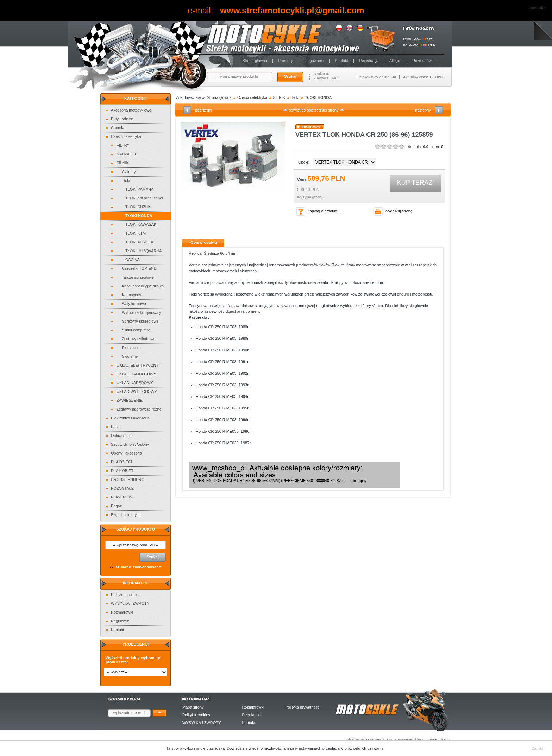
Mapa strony (193, 707)
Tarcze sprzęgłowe (138, 277)
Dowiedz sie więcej (244, 748)
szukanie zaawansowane (327, 76)
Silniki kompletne (136, 330)
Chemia (118, 128)
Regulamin (120, 621)
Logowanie (315, 61)
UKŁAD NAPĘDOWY (135, 383)
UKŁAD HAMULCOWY (136, 374)
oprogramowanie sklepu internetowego (417, 739)
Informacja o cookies (363, 739)
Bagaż (116, 506)
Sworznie (130, 356)
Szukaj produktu (135, 529)
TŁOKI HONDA (139, 216)
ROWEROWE (123, 497)
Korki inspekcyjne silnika (143, 286)
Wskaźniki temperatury (141, 312)
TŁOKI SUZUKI (139, 207)
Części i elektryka (126, 136)
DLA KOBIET (122, 471)
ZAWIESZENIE (130, 400)
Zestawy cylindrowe (139, 339)
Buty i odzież (122, 119)
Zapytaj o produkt (322, 211)
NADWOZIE (127, 154)
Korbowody (131, 295)
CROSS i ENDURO (128, 479)
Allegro (395, 61)
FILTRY (123, 145)
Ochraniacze (122, 436)
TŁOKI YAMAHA (139, 189)
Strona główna (255, 61)
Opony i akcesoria (126, 453)
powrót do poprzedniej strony (313, 110)
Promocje (286, 61)
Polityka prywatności (303, 707)
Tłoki (126, 180)
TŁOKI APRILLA (139, 242)
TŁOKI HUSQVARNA (144, 251)
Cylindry (129, 172)
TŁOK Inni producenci (144, 198)
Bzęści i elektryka (126, 515)
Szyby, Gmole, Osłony (130, 444)
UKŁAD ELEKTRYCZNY (138, 365)
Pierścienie (131, 348)
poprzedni (203, 110)
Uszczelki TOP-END (139, 268)
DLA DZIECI (121, 462)
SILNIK (123, 163)
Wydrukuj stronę (399, 211)
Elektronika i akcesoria (130, 418)
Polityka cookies (125, 595)
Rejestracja (369, 61)
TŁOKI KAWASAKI (142, 224)
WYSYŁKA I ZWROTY (130, 603)
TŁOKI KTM (136, 233)
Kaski (116, 427)
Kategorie (136, 99)
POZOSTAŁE (122, 488)
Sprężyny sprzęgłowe (140, 321)
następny (423, 110)
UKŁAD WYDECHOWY (137, 392)
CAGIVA (133, 260)
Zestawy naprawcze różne (139, 409)
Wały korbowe (134, 304)
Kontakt (341, 61)
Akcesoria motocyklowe (131, 110)
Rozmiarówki (423, 61)
